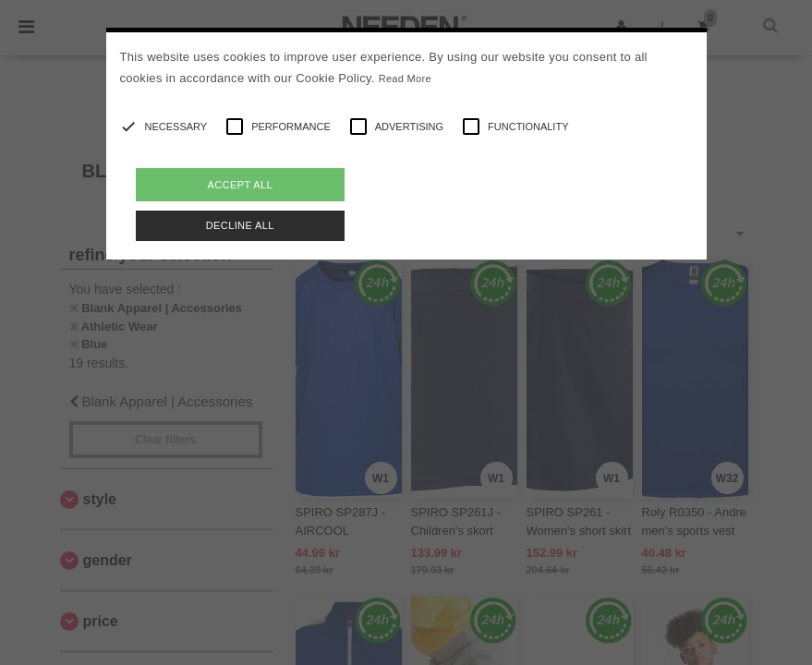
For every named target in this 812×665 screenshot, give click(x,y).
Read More (405, 79)
